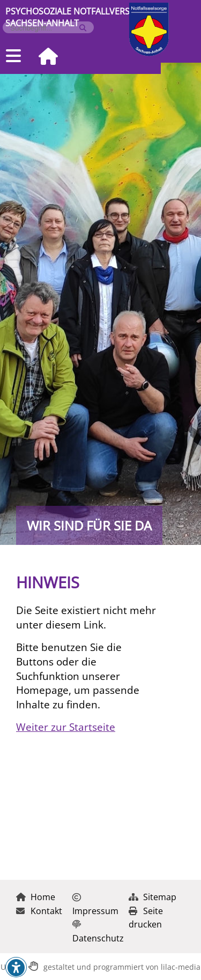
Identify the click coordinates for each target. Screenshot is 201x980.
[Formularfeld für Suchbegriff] (44, 28)
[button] (16, 968)
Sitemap (152, 897)
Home (36, 897)
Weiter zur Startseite (66, 727)
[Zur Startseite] (44, 57)
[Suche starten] (83, 28)
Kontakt (39, 911)
